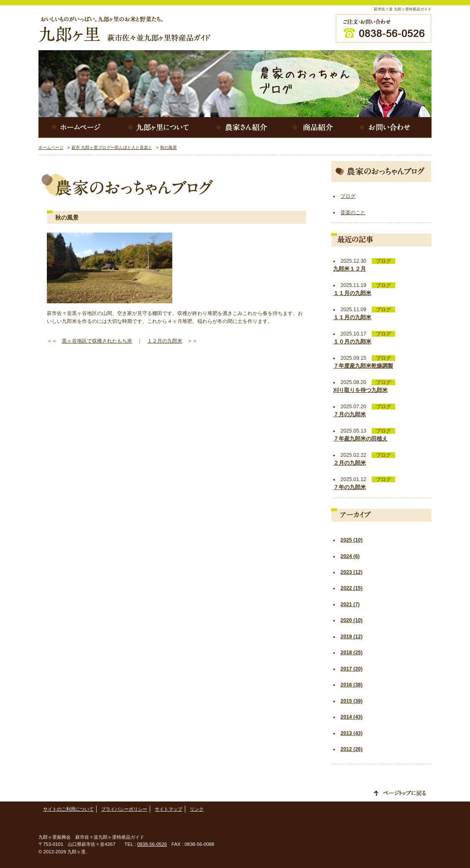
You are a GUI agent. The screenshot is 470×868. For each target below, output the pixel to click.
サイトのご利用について (68, 809)
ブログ (348, 196)
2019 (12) (351, 637)
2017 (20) (351, 669)
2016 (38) (351, 685)
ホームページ (76, 128)
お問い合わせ (390, 128)
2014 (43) (351, 717)
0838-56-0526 (152, 844)
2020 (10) (351, 620)
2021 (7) (350, 604)
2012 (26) (351, 749)
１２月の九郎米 (165, 341)
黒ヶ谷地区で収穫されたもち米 (97, 341)
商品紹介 (314, 128)
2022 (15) (351, 588)
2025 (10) (351, 540)
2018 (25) (351, 653)
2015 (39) (351, 701)
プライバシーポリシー (124, 809)
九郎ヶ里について (160, 128)
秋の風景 (169, 147)
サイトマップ (169, 809)
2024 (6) (350, 556)
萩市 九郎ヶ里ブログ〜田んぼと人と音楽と (112, 147)
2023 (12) (351, 572)
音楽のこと (353, 213)
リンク (197, 809)
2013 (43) (351, 733)
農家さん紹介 (243, 128)
